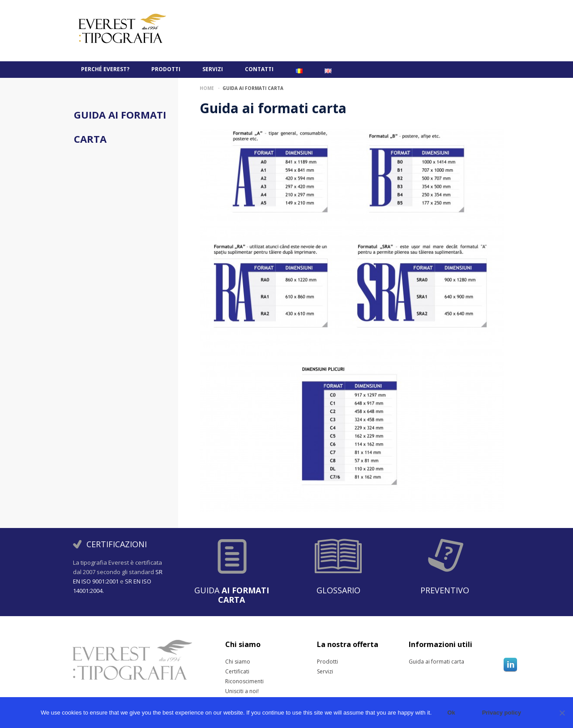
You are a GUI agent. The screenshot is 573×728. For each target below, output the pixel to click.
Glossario (338, 590)
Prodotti (166, 69)
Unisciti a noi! (236, 691)
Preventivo (445, 590)
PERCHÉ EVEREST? (105, 69)
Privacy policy (502, 713)
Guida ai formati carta (420, 662)
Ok (451, 713)
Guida (232, 595)
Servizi (213, 69)
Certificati (236, 672)
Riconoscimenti (236, 681)
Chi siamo (236, 662)
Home (207, 88)
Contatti (259, 69)
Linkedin (510, 664)
